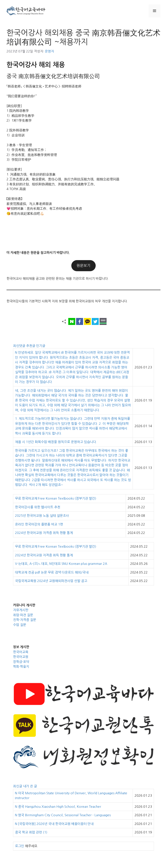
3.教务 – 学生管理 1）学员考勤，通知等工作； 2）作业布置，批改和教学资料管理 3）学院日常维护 (32, 152)
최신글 (18, 786)
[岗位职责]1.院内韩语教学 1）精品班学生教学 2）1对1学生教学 (20, 113)
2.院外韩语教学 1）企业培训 (18, 133)
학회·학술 (20, 666)
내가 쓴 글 (30, 786)
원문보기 (83, 266)
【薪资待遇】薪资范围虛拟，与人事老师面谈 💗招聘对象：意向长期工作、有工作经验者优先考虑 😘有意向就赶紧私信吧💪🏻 (44, 206)
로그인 (20, 846)
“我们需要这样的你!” (22, 96)
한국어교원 (21, 657)
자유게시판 (21, 610)
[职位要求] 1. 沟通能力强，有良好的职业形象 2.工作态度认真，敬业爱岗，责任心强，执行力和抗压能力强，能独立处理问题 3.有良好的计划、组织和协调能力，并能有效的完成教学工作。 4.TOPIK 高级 (63, 179)
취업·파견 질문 (23, 615)
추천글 (31, 346)
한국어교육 (21, 652)
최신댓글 (20, 346)
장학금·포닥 (21, 662)
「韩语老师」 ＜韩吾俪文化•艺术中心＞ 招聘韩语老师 (44, 86)
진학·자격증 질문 (25, 620)
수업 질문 (20, 625)
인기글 (41, 346)
